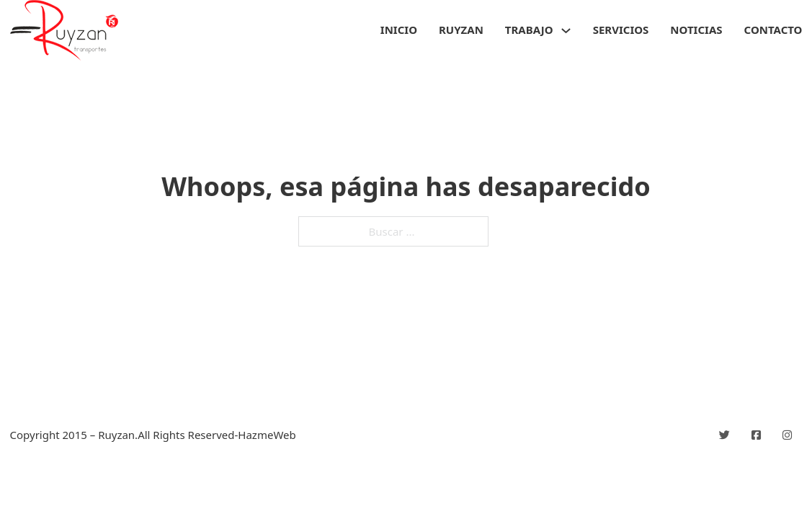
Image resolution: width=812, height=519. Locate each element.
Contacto (773, 30)
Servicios (621, 30)
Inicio (399, 30)
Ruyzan (461, 30)
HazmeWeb (267, 435)
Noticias (696, 30)
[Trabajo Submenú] (566, 31)
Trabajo (529, 30)
